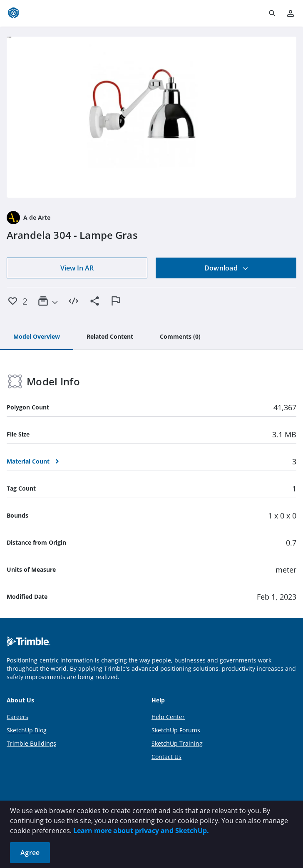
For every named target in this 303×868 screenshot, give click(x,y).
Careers (17, 717)
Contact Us (166, 757)
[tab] (37, 337)
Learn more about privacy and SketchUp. (141, 831)
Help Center (168, 717)
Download (226, 268)
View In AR (77, 268)
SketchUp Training (177, 743)
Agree (30, 853)
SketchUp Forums (176, 730)
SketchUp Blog (27, 730)
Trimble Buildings (31, 743)
